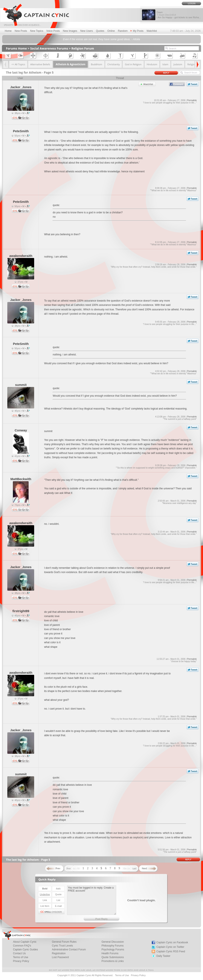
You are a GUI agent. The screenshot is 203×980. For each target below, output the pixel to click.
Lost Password (60, 957)
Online (111, 31)
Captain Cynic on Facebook (172, 942)
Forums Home (16, 48)
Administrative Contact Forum (69, 950)
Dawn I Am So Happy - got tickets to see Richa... (179, 15)
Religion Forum (83, 48)
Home (8, 31)
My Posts (137, 31)
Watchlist (152, 31)
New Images (70, 31)
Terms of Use (122, 975)
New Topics (37, 31)
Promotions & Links (112, 961)
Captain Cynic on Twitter (170, 947)
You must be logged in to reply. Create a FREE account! (92, 900)
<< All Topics (18, 64)
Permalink (192, 100)
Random (123, 31)
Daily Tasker (163, 956)
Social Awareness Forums (49, 48)
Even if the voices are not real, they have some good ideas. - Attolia (101, 39)
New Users (87, 31)
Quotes (100, 31)
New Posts (21, 31)
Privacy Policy (21, 961)
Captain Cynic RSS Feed (171, 951)
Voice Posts (53, 31)
